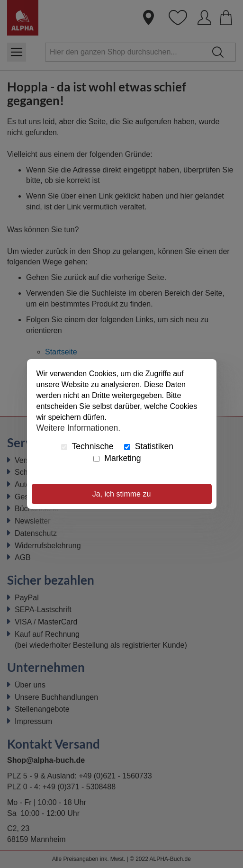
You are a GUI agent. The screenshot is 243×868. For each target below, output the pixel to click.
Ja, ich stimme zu (122, 494)
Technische (87, 446)
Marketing (117, 458)
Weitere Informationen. (79, 427)
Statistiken (149, 446)
